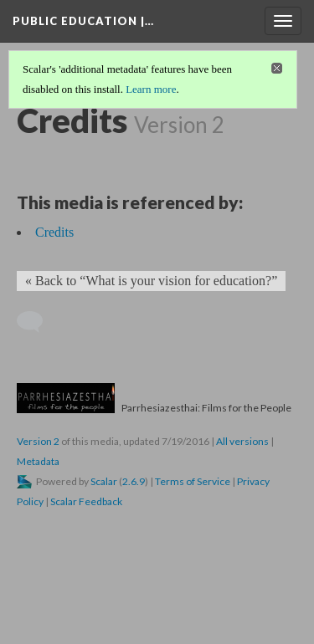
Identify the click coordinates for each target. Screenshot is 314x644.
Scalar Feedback (86, 501)
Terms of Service (193, 481)
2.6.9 (134, 481)
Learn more (151, 89)
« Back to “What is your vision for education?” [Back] (151, 281)
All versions (242, 441)
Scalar (104, 481)
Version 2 (38, 441)
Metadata (38, 461)
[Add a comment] (37, 322)
